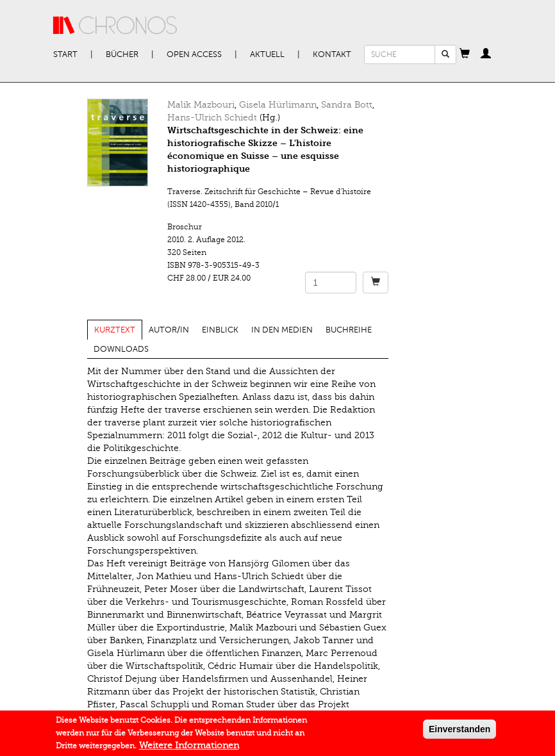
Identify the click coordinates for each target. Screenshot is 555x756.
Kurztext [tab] (115, 330)
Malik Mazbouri (201, 105)
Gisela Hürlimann (278, 105)
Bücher (122, 54)
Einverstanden (460, 733)
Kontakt (332, 54)
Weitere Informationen (189, 749)
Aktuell (267, 54)
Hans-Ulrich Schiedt (212, 118)
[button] (465, 54)
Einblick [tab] (220, 330)
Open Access (194, 54)
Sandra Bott (347, 105)
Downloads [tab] (121, 349)
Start (65, 54)
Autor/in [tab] (169, 330)
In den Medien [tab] (282, 330)
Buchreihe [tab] (349, 330)
